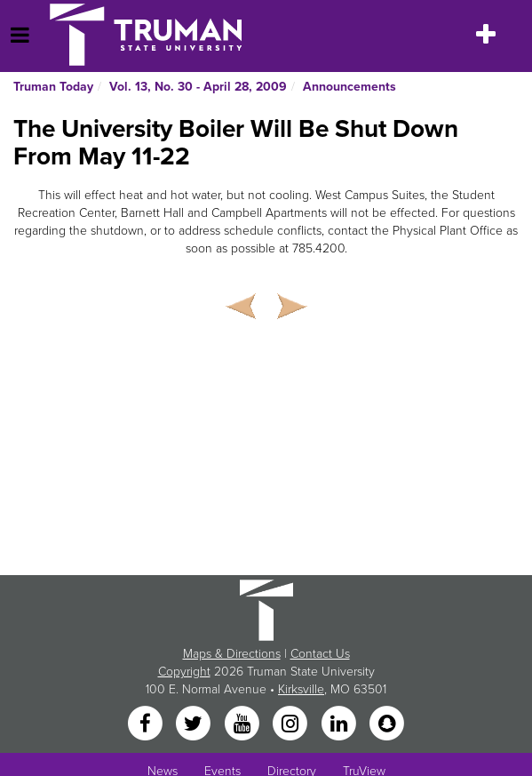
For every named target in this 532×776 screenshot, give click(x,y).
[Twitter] (195, 725)
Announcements (349, 87)
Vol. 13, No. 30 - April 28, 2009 (198, 87)
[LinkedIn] (340, 725)
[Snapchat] (386, 725)
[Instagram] (292, 725)
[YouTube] (243, 725)
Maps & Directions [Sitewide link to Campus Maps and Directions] (232, 654)
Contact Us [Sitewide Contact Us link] (320, 654)
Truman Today (53, 87)
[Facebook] (147, 725)
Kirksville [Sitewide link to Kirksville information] (301, 689)
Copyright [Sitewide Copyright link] (184, 672)
